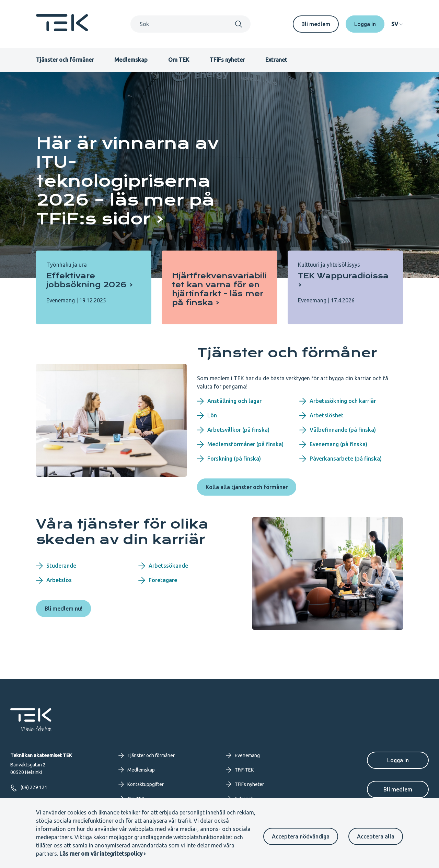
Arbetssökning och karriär (338, 401)
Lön (207, 416)
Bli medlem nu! (63, 609)
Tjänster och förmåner (65, 60)
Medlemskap (131, 60)
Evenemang (243, 755)
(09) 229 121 (29, 788)
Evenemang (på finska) (333, 444)
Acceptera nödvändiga (301, 836)
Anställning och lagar (229, 401)
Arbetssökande (163, 566)
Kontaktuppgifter (141, 784)
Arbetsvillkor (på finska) (233, 430)
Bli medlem (316, 24)
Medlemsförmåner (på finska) (240, 444)
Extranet (276, 60)
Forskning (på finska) (229, 459)
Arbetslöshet (321, 416)
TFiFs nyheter (227, 60)
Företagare (158, 580)
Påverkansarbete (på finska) (340, 459)
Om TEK (179, 60)
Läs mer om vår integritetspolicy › (102, 854)
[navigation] (397, 24)
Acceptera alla (376, 836)
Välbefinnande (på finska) (338, 430)
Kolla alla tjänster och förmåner (247, 487)
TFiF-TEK (240, 770)
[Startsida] (62, 29)
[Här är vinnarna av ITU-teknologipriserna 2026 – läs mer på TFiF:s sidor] (139, 181)
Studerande (56, 566)
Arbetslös (54, 580)
